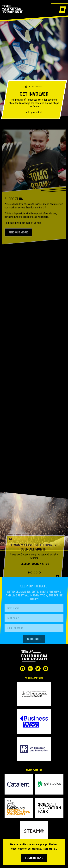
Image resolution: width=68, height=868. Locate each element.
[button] (34, 858)
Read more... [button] (50, 849)
